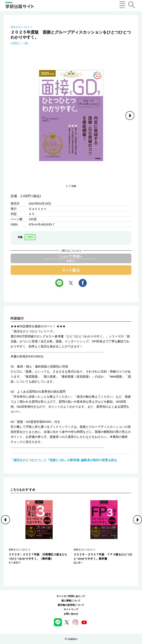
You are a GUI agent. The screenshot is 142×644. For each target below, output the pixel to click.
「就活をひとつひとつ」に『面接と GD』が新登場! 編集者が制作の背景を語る (64, 460)
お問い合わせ (71, 614)
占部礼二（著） (20, 43)
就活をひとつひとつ (21, 27)
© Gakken (71, 639)
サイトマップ (71, 609)
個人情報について (71, 601)
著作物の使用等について (71, 605)
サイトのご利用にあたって (71, 596)
